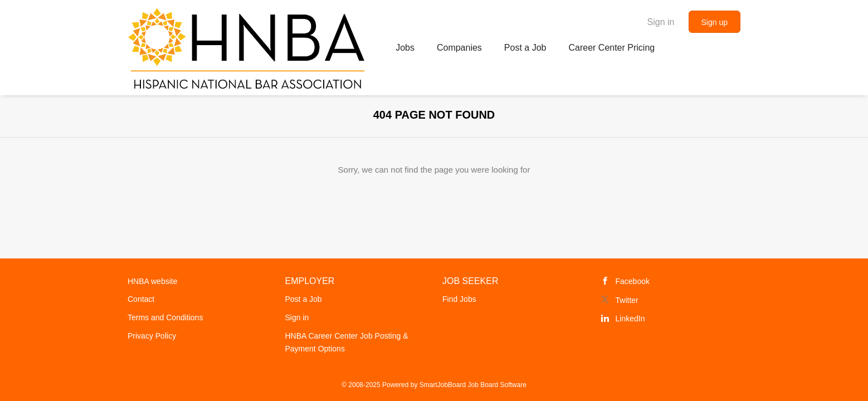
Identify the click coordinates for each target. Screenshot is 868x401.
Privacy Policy (152, 336)
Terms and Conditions (165, 317)
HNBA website (152, 281)
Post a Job (304, 299)
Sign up (715, 22)
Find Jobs (459, 299)
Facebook (633, 281)
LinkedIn (630, 319)
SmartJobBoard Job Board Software (473, 385)
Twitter (627, 300)
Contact (141, 299)
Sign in (661, 22)
